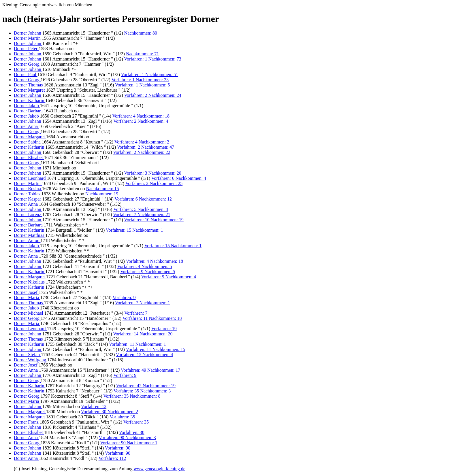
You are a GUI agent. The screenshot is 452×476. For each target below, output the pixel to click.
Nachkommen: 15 (102, 189)
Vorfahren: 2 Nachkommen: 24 (152, 95)
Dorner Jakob (27, 106)
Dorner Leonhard (30, 178)
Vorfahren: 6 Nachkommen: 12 (143, 199)
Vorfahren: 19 (164, 329)
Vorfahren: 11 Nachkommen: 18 (152, 318)
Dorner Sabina (28, 142)
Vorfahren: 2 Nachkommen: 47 (146, 147)
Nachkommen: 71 (142, 54)
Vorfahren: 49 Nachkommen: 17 (150, 370)
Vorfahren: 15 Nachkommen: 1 (134, 230)
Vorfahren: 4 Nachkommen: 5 (144, 266)
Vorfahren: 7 (136, 313)
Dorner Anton (27, 240)
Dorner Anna (26, 126)
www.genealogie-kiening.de (159, 469)
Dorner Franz (27, 422)
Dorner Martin (28, 38)
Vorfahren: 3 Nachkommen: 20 (152, 173)
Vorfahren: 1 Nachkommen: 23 (140, 80)
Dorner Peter (26, 49)
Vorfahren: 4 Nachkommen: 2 (142, 142)
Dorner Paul (26, 74)
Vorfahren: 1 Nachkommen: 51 (150, 74)
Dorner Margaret (30, 90)
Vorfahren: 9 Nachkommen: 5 (148, 272)
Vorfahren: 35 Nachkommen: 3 (142, 391)
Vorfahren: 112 (112, 458)
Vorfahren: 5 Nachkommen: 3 (141, 209)
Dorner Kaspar (28, 199)
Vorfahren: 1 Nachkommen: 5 (142, 85)
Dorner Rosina (28, 189)
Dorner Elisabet (29, 157)
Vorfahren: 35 (122, 417)
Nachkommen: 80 (141, 33)
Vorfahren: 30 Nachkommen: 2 (110, 412)
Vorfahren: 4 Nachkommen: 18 (141, 116)
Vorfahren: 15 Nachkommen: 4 (144, 355)
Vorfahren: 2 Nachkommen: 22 (142, 152)
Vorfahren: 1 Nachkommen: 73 (152, 59)
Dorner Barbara (29, 111)
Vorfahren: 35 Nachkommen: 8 (132, 396)
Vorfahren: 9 (124, 297)
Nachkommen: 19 (102, 194)
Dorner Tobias (28, 194)
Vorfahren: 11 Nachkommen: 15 (156, 349)
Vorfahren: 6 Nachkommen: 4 (179, 178)
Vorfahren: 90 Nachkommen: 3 (127, 438)
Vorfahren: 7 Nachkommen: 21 (142, 215)
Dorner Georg (27, 64)
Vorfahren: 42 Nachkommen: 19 (146, 386)
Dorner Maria (27, 297)
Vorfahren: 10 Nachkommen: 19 (154, 220)
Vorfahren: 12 (94, 406)
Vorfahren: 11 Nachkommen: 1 (138, 344)
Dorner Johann (28, 33)
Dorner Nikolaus (30, 282)
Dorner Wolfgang (31, 360)
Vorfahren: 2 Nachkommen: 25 (154, 183)
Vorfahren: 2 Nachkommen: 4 (141, 121)
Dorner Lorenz (28, 215)
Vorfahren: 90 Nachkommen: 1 (129, 443)
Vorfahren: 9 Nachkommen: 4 (169, 277)
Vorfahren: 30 (132, 432)
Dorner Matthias (30, 235)
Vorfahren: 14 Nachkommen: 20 (143, 334)
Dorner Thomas (29, 85)
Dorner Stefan (27, 355)
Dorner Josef (26, 292)
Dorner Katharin (30, 100)
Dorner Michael (29, 313)
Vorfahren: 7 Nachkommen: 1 (142, 303)
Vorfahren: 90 (118, 448)
